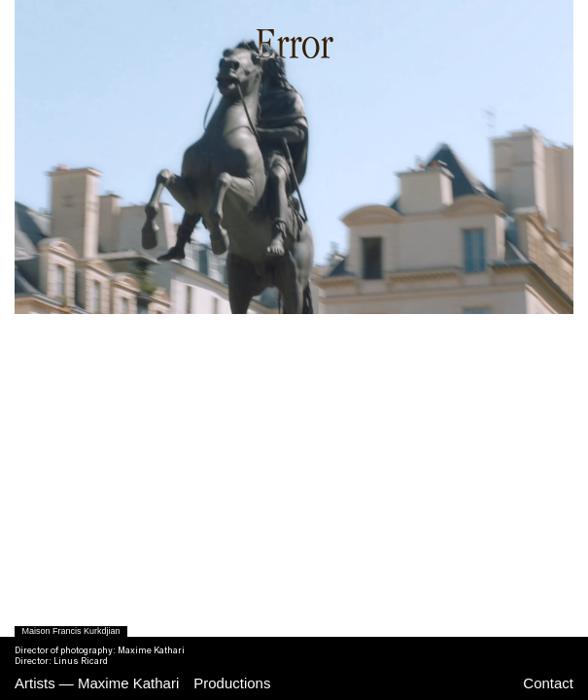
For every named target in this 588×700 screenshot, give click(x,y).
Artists (35, 683)
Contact (548, 683)
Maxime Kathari (128, 683)
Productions (232, 683)
